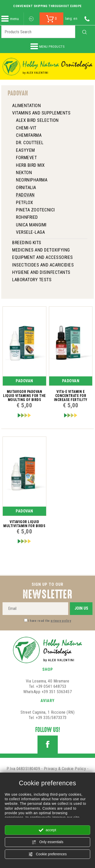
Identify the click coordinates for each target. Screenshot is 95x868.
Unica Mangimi (31, 225)
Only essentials (48, 842)
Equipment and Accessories (43, 257)
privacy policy (61, 621)
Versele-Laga (30, 232)
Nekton (24, 172)
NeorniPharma (32, 180)
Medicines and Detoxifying (41, 250)
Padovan (25, 195)
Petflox (25, 202)
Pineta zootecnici (35, 210)
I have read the (50, 621)
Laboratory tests (32, 280)
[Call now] (87, 19)
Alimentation (26, 105)
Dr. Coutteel (30, 143)
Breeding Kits (27, 243)
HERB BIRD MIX (30, 165)
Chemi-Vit (26, 128)
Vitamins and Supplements (41, 113)
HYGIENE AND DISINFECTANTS (41, 272)
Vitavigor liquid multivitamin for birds (24, 524)
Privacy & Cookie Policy (65, 769)
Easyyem (25, 150)
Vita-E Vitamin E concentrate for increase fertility (71, 396)
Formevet (26, 157)
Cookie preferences (48, 854)
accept (47, 830)
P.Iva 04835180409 (23, 769)
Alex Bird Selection (37, 120)
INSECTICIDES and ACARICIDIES (43, 265)
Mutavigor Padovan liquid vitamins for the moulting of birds (24, 396)
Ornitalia (26, 187)
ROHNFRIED (27, 217)
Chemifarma (29, 135)
